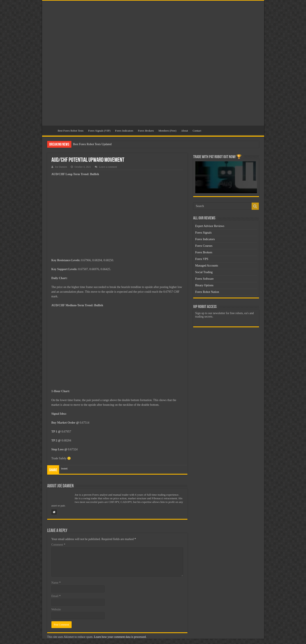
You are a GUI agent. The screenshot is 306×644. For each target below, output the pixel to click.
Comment (58, 545)
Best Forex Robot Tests (71, 131)
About (185, 131)
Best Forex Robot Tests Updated (92, 144)
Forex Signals (203, 233)
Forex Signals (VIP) (99, 131)
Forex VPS (202, 259)
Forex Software (205, 279)
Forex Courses (204, 246)
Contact (197, 131)
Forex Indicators (124, 131)
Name (56, 583)
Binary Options (204, 285)
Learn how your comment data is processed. (120, 637)
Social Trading (204, 272)
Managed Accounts (207, 266)
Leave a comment (108, 167)
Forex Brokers (146, 131)
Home (50, 130)
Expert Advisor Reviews (210, 226)
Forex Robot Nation (207, 292)
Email (56, 596)
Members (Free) (167, 131)
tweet (64, 469)
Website (56, 609)
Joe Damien (61, 167)
